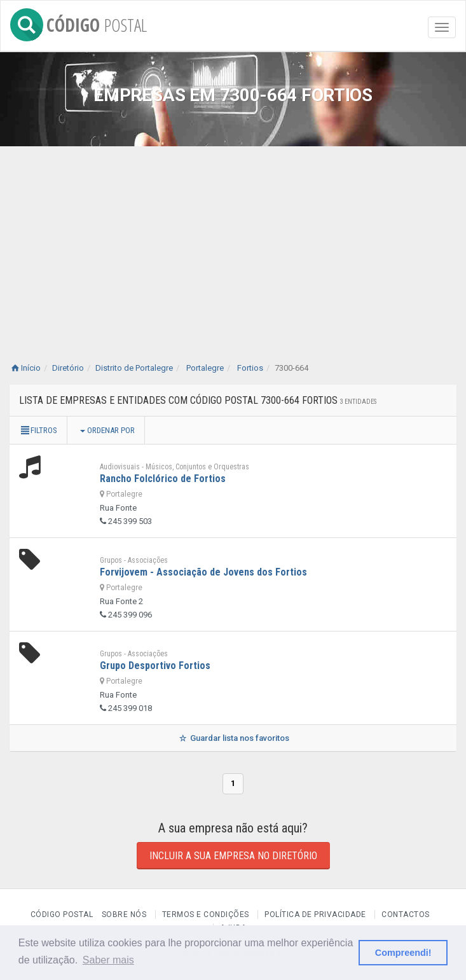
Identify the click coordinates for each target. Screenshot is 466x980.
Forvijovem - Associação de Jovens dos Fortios (203, 572)
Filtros (38, 430)
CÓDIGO (79, 23)
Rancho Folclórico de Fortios (163, 479)
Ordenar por (107, 430)
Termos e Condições (206, 914)
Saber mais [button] (108, 960)
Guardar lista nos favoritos (233, 738)
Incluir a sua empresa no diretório (233, 856)
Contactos (406, 914)
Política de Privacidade (315, 914)
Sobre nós (124, 914)
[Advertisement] (233, 242)
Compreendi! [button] (403, 953)
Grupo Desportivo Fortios (155, 666)
